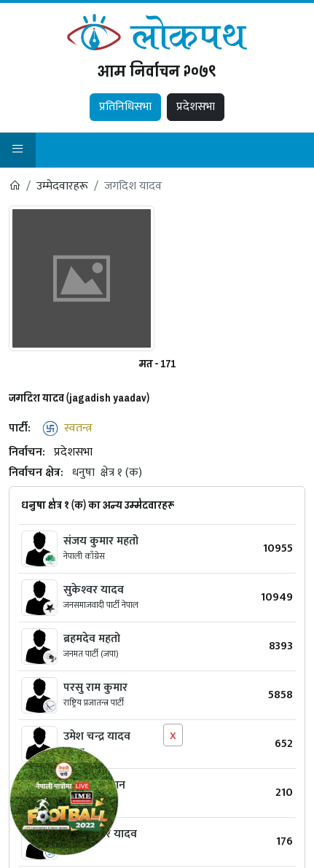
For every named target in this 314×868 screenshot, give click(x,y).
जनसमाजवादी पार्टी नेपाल (101, 605)
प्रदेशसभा (196, 107)
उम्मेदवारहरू (62, 186)
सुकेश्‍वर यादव (94, 590)
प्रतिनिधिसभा (125, 107)
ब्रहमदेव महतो (92, 639)
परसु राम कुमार (95, 688)
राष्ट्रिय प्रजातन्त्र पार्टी (94, 703)
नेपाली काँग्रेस (84, 556)
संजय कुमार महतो (101, 541)
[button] (18, 150)
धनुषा (83, 473)
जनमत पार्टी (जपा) (91, 654)
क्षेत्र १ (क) (121, 473)
